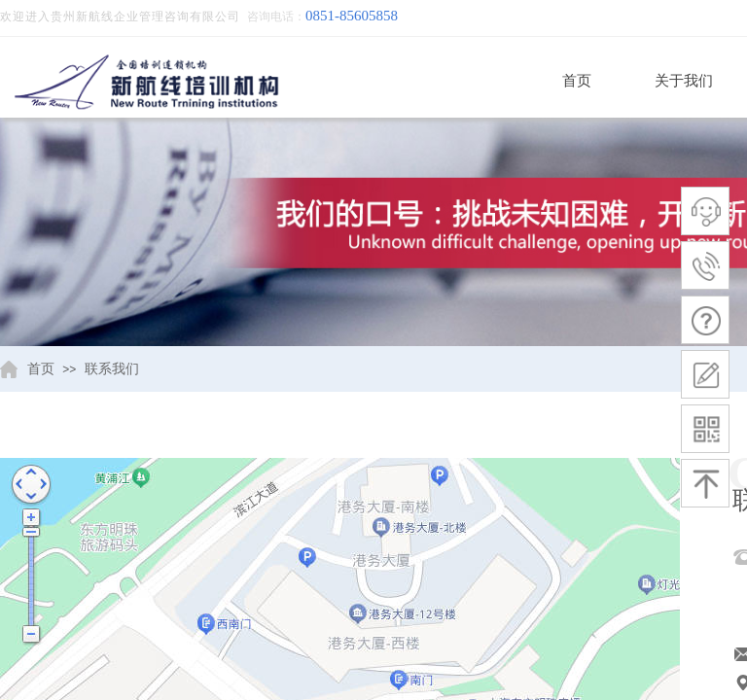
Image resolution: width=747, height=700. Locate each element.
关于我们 (684, 81)
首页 (577, 81)
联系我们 (112, 369)
